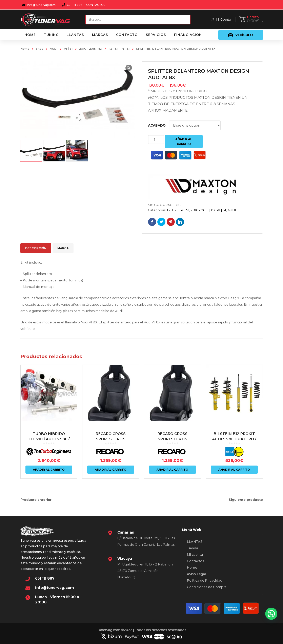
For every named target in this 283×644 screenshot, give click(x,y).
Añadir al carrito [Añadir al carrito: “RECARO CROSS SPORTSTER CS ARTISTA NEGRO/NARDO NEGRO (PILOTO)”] (111, 470)
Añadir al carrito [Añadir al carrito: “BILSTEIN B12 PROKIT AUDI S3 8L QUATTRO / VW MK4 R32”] (234, 470)
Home (25, 49)
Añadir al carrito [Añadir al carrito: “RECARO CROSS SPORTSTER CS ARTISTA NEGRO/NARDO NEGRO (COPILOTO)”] (172, 470)
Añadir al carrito (184, 142)
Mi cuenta (195, 555)
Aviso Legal (196, 574)
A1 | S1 (68, 49)
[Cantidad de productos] (156, 139)
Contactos (196, 561)
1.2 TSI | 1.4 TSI (119, 49)
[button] (129, 68)
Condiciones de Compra (207, 587)
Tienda (193, 548)
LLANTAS (195, 542)
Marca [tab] (63, 248)
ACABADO (157, 125)
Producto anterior (36, 500)
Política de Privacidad (205, 581)
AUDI (54, 49)
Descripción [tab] (36, 248)
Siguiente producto (246, 500)
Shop (40, 49)
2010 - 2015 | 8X (91, 49)
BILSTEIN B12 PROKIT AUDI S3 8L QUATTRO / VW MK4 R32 (234, 439)
